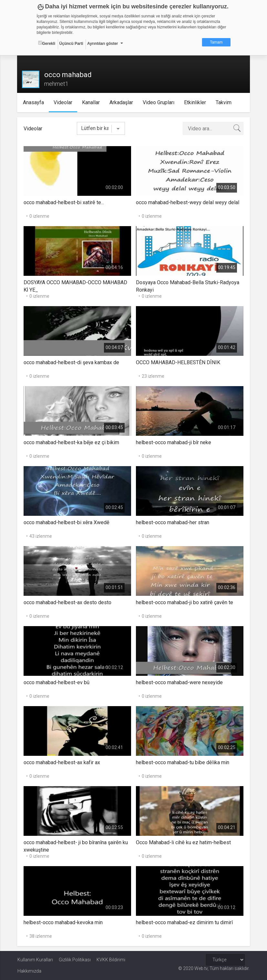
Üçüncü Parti (71, 44)
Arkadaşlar (121, 102)
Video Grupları (159, 102)
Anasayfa (33, 102)
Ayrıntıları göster (103, 44)
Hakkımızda (29, 971)
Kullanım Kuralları (35, 960)
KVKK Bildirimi (111, 960)
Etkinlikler (195, 102)
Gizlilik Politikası (75, 960)
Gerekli (47, 43)
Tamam (216, 42)
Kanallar (91, 102)
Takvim (224, 102)
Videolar (63, 102)
